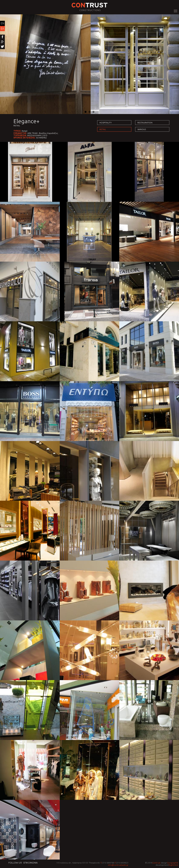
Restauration (145, 123)
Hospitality (106, 123)
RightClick (173, 865)
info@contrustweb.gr (118, 865)
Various (142, 129)
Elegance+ (26, 121)
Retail (17, 126)
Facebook (2, 37)
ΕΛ (2, 29)
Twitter (2, 47)
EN (2, 23)
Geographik (173, 863)
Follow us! (15, 863)
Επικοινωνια (31, 863)
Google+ (2, 42)
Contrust (156, 863)
